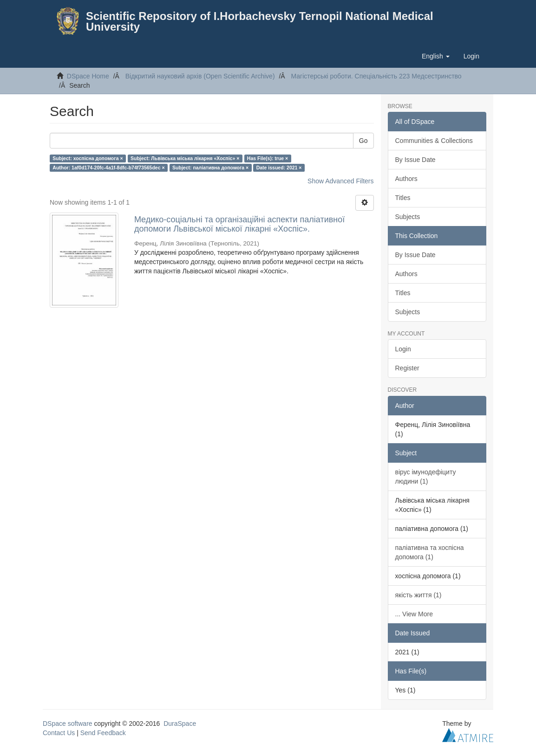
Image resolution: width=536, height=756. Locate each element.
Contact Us (59, 733)
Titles (403, 198)
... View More (414, 614)
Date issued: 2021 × (279, 168)
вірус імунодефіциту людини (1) (426, 477)
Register (407, 368)
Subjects (408, 217)
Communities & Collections (434, 141)
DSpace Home (88, 76)
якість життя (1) (418, 595)
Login (403, 349)
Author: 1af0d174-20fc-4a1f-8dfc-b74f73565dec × (108, 168)
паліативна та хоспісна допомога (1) (430, 552)
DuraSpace (180, 724)
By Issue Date (415, 160)
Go (363, 141)
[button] (436, 56)
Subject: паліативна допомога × (210, 168)
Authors (406, 179)
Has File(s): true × (268, 158)
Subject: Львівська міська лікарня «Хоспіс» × (185, 158)
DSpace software (68, 724)
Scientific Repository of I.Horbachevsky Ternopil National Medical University (260, 21)
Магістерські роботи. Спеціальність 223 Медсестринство (376, 76)
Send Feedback (103, 733)
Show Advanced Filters (340, 181)
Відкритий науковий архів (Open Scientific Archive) (200, 76)
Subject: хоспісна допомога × (88, 158)
